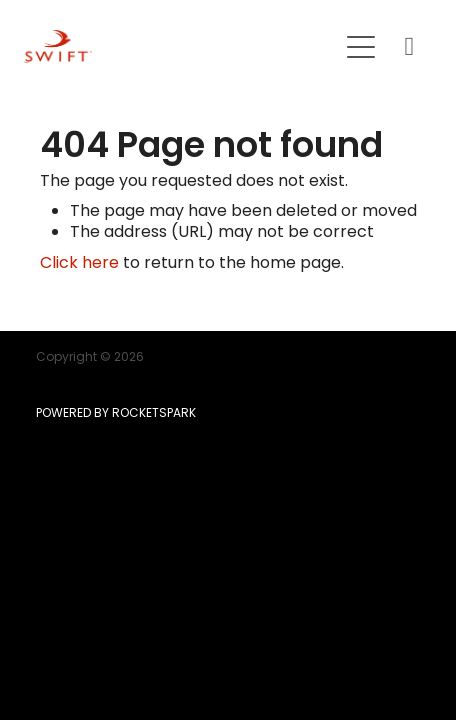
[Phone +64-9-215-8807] (409, 47)
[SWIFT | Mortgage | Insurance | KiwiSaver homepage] (180, 46)
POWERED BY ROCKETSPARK (116, 414)
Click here (79, 264)
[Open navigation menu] (361, 47)
